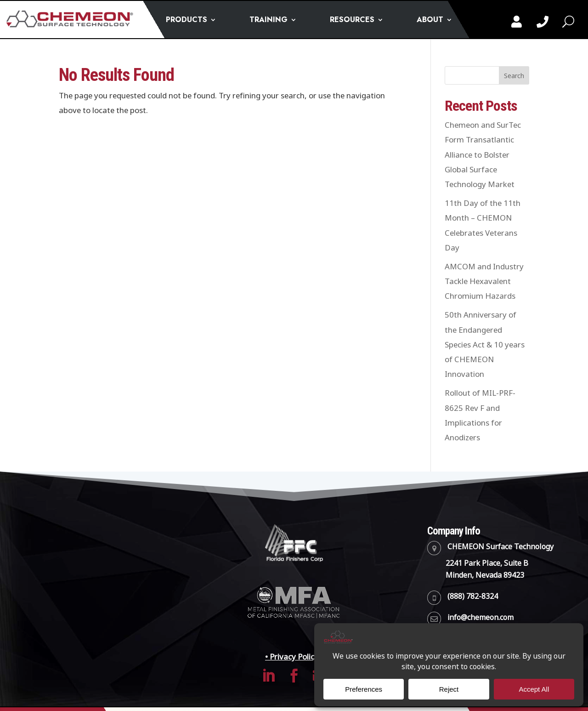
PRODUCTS (187, 21)
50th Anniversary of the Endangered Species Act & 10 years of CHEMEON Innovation (485, 344)
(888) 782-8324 (473, 596)
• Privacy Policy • (294, 657)
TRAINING (269, 21)
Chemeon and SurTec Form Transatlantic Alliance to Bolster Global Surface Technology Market (483, 155)
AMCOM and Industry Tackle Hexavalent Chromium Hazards (484, 282)
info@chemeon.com (481, 617)
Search (514, 76)
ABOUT (430, 21)
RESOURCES (352, 21)
